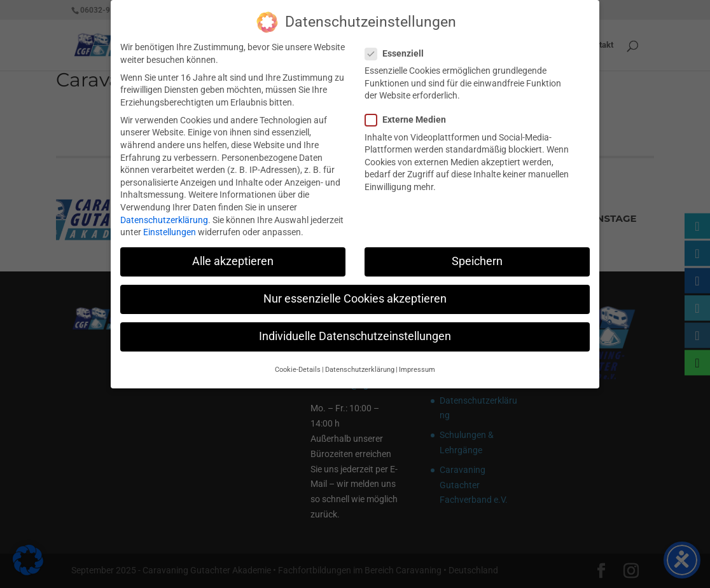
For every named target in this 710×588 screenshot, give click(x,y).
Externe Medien (411, 113)
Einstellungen (170, 226)
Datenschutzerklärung (164, 213)
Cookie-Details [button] (298, 363)
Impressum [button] (417, 363)
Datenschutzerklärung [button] (360, 363)
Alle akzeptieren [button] (233, 255)
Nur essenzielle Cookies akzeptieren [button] (355, 292)
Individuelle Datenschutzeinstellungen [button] (355, 330)
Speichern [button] (477, 255)
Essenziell (400, 47)
